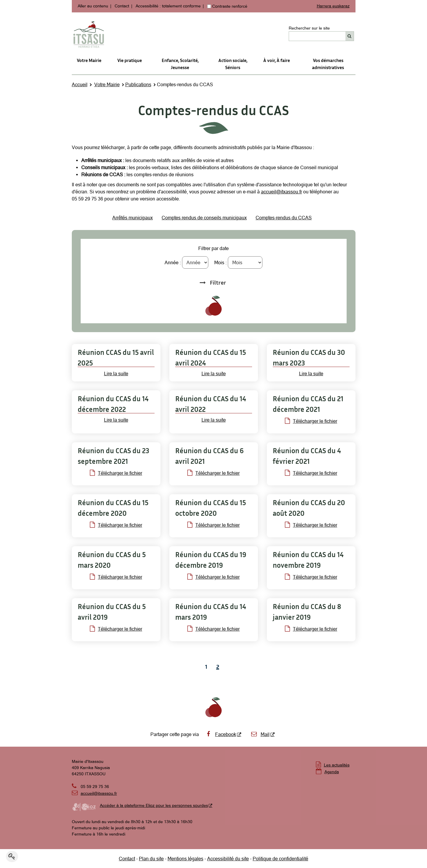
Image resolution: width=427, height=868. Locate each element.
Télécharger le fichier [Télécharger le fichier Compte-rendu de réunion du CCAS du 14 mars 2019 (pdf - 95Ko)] (213, 629)
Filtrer (218, 282)
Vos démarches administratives (328, 64)
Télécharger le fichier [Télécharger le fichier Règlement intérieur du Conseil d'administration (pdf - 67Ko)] (116, 525)
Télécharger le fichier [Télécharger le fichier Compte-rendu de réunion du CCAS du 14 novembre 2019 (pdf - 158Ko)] (311, 577)
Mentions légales (185, 859)
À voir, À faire (277, 60)
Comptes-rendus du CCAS (284, 218)
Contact (122, 6)
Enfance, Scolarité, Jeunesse (180, 64)
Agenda (332, 772)
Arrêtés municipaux (133, 218)
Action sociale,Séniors (233, 64)
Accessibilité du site (228, 859)
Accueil (80, 84)
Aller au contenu (93, 6)
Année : (173, 262)
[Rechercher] (350, 36)
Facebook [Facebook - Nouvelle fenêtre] (220, 734)
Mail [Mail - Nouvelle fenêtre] (260, 734)
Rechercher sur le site (309, 28)
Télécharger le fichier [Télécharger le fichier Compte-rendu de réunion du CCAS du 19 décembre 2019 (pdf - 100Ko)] (213, 577)
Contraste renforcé (230, 6)
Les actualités (337, 765)
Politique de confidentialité (280, 859)
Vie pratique (130, 60)
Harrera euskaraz (333, 6)
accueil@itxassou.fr (281, 192)
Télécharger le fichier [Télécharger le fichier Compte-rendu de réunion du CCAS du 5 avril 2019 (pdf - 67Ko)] (116, 629)
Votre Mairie (89, 60)
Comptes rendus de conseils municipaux (204, 218)
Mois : (220, 262)
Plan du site (151, 859)
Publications (138, 84)
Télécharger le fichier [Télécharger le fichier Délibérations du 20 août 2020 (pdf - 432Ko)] (311, 525)
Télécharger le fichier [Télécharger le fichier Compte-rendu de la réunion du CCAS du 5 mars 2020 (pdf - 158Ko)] (116, 577)
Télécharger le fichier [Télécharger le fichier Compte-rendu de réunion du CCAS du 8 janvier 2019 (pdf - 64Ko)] (311, 629)
